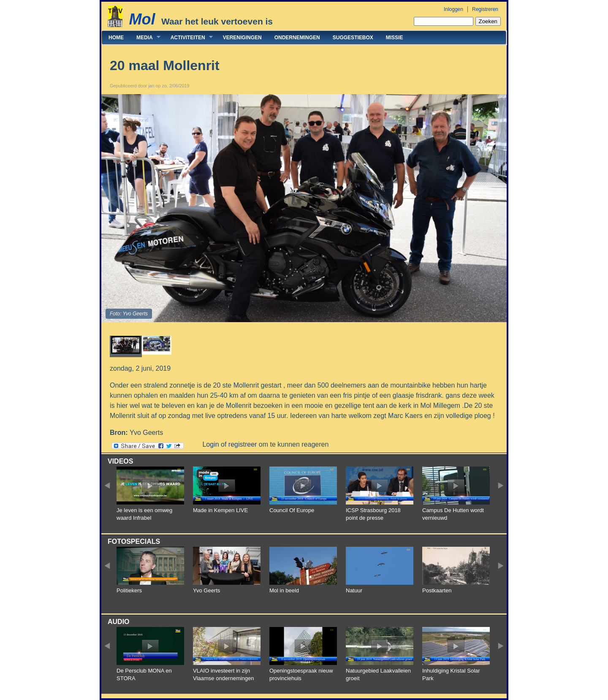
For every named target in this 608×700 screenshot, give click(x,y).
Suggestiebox (353, 38)
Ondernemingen (297, 38)
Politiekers (129, 590)
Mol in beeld (284, 590)
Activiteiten (189, 37)
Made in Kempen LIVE (220, 510)
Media (145, 37)
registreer (243, 444)
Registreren (485, 9)
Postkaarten (437, 590)
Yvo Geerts (206, 590)
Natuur (354, 590)
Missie (395, 38)
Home (116, 38)
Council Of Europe (292, 510)
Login (210, 444)
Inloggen (453, 9)
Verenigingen (242, 38)
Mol (142, 19)
